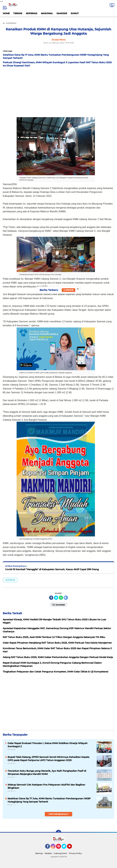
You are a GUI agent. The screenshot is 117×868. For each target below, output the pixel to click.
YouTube (72, 848)
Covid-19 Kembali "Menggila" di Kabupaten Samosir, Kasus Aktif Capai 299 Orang (52, 569)
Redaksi (48, 853)
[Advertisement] (58, 91)
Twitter (65, 848)
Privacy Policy (75, 853)
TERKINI (18, 13)
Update (68, 290)
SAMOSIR (62, 13)
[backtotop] (58, 833)
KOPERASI (32, 13)
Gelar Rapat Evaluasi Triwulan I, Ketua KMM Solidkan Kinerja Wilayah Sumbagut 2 (48, 745)
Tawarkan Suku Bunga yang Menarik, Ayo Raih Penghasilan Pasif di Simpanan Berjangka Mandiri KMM (47, 772)
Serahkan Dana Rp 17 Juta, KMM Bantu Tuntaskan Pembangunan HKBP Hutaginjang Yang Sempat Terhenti (49, 800)
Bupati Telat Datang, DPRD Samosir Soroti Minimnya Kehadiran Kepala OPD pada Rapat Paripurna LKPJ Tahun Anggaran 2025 (48, 759)
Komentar (59, 604)
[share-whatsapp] (61, 598)
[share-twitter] (56, 598)
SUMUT (75, 13)
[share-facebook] (51, 598)
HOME (6, 13)
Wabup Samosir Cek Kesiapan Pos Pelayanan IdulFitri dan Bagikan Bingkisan (46, 786)
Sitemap (39, 853)
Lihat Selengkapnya (59, 814)
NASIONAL (47, 13)
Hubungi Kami (60, 853)
